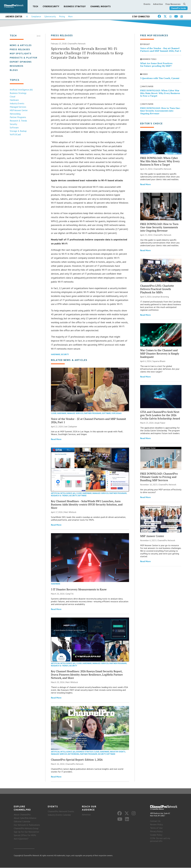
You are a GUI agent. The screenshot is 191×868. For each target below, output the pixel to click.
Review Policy (156, 825)
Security (13, 124)
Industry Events (17, 103)
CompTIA (70, 594)
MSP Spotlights (20, 53)
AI (27, 16)
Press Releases (20, 49)
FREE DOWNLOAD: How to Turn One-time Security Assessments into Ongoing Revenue (160, 111)
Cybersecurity (51, 6)
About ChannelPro (22, 815)
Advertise (158, 4)
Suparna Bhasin (159, 361)
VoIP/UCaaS (15, 134)
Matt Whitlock (70, 512)
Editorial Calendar (22, 822)
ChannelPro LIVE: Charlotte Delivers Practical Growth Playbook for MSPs (157, 289)
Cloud (12, 96)
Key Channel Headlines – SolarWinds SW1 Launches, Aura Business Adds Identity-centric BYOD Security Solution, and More (87, 505)
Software (14, 128)
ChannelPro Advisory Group (26, 829)
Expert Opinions (20, 62)
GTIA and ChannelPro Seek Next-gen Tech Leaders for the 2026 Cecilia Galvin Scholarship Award (160, 415)
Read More (56, 439)
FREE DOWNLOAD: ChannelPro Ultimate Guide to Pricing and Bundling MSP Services (159, 477)
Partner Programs (18, 117)
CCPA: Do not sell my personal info (160, 840)
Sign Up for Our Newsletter (26, 832)
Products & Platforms (25, 58)
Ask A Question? (21, 839)
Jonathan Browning (161, 297)
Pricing (62, 16)
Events (147, 4)
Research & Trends (18, 121)
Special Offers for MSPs (25, 835)
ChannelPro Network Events (61, 812)
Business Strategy (75, 6)
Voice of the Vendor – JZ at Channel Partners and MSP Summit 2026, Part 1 (88, 421)
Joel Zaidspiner (71, 427)
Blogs (14, 70)
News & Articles (20, 45)
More (70, 16)
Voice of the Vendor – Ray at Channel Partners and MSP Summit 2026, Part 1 (161, 50)
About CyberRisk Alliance (25, 818)
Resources (16, 66)
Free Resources (173, 4)
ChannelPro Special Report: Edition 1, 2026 (77, 760)
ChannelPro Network (77, 44)
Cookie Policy (156, 835)
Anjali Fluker (160, 423)
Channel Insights (101, 6)
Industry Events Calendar (59, 815)
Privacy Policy (156, 832)
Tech (35, 6)
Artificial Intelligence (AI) (21, 90)
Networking (15, 114)
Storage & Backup (18, 131)
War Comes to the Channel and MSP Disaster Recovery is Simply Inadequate (160, 354)
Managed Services (18, 107)
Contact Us (155, 821)
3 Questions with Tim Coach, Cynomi (160, 78)
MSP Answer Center (18, 110)
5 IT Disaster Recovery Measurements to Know (79, 589)
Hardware (14, 100)
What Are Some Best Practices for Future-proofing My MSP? (156, 65)
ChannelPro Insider (179, 8)
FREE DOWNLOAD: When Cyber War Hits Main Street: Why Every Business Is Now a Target (160, 93)
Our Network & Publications (27, 825)
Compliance (36, 16)
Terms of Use (156, 828)
